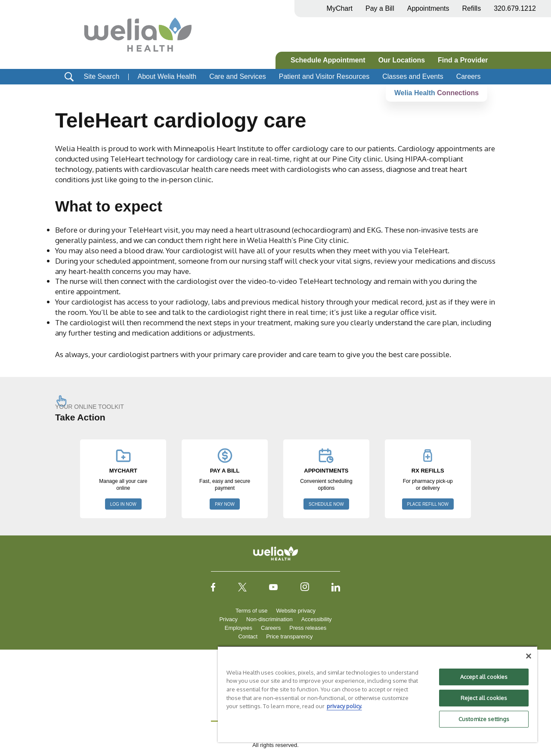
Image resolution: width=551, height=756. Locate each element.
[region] (378, 694)
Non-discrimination (269, 619)
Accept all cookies (484, 677)
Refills (472, 8)
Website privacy (296, 611)
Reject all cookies (484, 698)
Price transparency (289, 636)
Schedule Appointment (328, 60)
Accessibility (317, 619)
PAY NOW (225, 504)
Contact (248, 636)
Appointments (428, 8)
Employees (238, 628)
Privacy (228, 619)
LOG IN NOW (123, 504)
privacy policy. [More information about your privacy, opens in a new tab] (344, 706)
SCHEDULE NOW (326, 504)
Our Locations (402, 60)
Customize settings (484, 719)
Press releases (308, 628)
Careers (469, 76)
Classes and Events (413, 76)
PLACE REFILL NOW (428, 504)
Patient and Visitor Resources (324, 76)
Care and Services (238, 76)
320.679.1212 (515, 8)
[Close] (529, 656)
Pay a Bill (380, 8)
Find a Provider (463, 60)
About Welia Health (167, 76)
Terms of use (251, 611)
